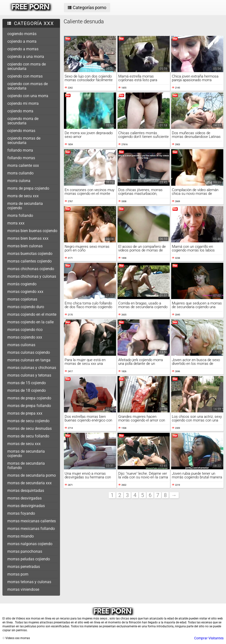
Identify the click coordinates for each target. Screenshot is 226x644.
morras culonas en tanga (29, 360)
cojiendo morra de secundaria (23, 121)
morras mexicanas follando (31, 529)
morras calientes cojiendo (30, 261)
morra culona (19, 181)
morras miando (21, 536)
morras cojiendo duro (26, 307)
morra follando (20, 216)
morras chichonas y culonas (32, 276)
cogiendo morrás (22, 34)
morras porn (18, 574)
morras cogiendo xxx (25, 292)
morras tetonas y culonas (29, 582)
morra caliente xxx (23, 165)
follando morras (21, 158)
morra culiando (20, 173)
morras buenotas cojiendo (30, 254)
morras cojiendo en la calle (30, 322)
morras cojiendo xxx (25, 337)
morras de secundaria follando (26, 466)
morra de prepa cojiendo (28, 188)
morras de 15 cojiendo (27, 383)
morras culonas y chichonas (32, 368)
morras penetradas (24, 567)
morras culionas (21, 345)
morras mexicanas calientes (32, 521)
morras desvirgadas (24, 498)
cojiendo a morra (22, 41)
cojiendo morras (21, 131)
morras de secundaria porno (32, 475)
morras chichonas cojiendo (31, 269)
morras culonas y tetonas (29, 375)
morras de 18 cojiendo (27, 390)
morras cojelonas (22, 299)
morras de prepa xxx (25, 413)
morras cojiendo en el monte (32, 314)
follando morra (20, 150)
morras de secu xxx (24, 444)
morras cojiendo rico (25, 330)
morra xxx (16, 223)
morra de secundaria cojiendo (25, 206)
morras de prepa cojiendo (29, 398)
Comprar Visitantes (209, 638)
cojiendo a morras (23, 49)
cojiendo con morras (25, 76)
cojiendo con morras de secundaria (28, 86)
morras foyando (21, 513)
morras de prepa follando (29, 406)
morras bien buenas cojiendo (32, 231)
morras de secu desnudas (30, 428)
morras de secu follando (28, 436)
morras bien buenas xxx (28, 238)
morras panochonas (25, 551)
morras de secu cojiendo (28, 421)
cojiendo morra (20, 111)
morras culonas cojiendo (29, 352)
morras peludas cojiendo (29, 559)
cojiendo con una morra (28, 96)
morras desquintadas (26, 491)
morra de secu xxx (23, 196)
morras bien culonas (25, 246)
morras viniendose (23, 589)
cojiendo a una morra (26, 57)
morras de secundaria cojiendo (26, 453)
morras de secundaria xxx (30, 483)
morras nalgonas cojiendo (30, 544)
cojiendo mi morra (23, 103)
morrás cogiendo (22, 284)
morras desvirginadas (26, 506)
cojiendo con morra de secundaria (27, 66)
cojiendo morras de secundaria (24, 140)
